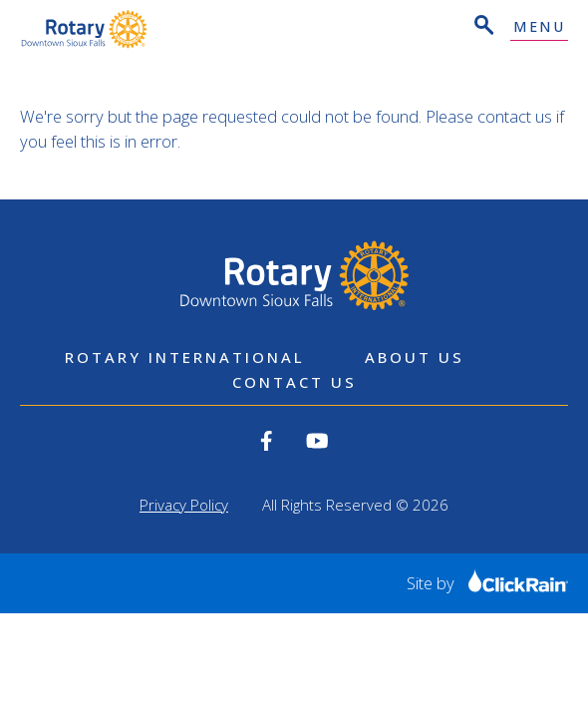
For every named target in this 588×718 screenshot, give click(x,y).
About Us (415, 357)
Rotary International (185, 357)
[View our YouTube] (317, 441)
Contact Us (294, 382)
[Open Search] (482, 27)
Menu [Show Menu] (539, 27)
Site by (487, 583)
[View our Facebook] (267, 441)
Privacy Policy (184, 505)
